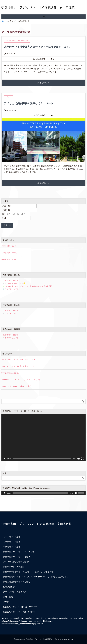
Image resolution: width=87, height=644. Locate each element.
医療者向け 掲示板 (9, 259)
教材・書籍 (8, 597)
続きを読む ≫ (43, 83)
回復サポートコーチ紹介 (14, 567)
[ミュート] (79, 459)
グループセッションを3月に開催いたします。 (19, 366)
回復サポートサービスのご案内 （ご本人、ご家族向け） (29, 572)
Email (4, 218)
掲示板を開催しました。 (11, 373)
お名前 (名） (7, 210)
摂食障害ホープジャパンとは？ (17, 557)
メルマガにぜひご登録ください (17, 562)
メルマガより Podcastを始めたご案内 (16, 386)
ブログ (6, 602)
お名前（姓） (7, 206)
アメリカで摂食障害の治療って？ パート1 (29, 103)
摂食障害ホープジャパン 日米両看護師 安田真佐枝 (38, 7)
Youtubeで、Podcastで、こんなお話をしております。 (22, 380)
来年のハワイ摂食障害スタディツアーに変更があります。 (38, 47)
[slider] (40, 493)
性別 (3, 214)
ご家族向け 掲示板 (9, 253)
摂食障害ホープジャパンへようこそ (19, 552)
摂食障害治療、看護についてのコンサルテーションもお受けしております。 (36, 577)
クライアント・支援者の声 (15, 592)
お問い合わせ (9, 587)
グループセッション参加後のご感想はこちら (18, 359)
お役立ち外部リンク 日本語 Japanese (20, 607)
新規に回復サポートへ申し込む (17, 582)
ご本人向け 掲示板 (9, 246)
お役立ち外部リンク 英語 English (19, 612)
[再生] (5, 459)
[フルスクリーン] (82, 459)
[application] (43, 437)
